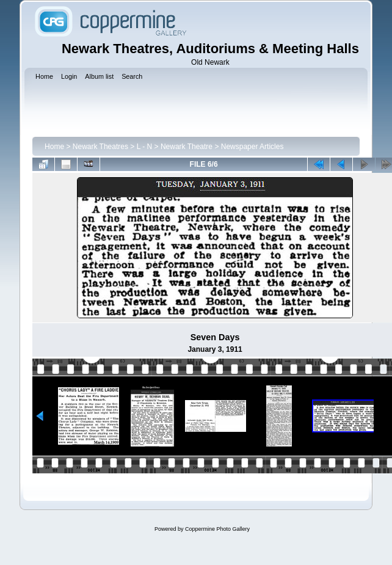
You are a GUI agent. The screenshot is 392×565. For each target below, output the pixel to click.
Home (54, 147)
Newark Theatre (187, 147)
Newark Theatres (100, 147)
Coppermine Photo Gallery (217, 529)
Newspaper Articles (252, 147)
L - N (145, 147)
